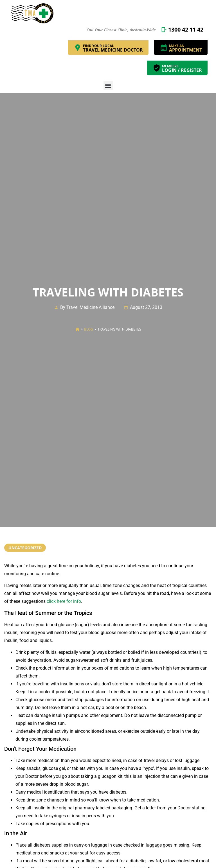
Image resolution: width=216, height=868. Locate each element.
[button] (108, 86)
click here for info (64, 601)
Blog (89, 329)
